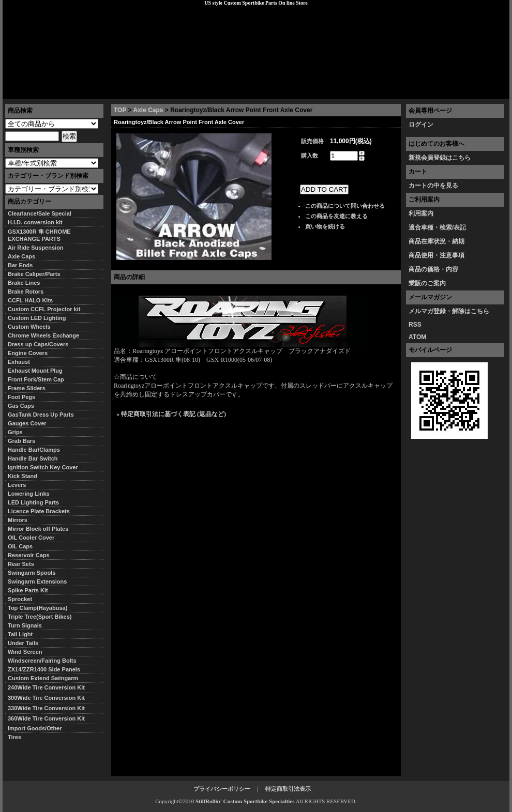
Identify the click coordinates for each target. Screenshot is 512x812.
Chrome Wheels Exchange (43, 335)
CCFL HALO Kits (30, 300)
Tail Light (20, 634)
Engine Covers (28, 353)
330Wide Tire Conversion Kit (49, 708)
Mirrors (18, 520)
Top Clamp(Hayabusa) (37, 608)
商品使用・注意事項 (436, 255)
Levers (17, 485)
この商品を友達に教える (336, 216)
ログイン (421, 125)
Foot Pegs (21, 397)
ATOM (417, 337)
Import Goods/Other (35, 728)
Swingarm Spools (32, 573)
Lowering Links (29, 494)
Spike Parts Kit (28, 590)
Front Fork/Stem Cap (36, 379)
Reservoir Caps (29, 555)
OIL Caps (20, 546)
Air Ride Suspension (36, 248)
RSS (415, 325)
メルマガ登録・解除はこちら (449, 311)
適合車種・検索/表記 (437, 227)
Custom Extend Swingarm (43, 678)
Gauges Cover (27, 423)
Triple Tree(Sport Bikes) (40, 617)
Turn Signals (25, 625)
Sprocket (20, 599)
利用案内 (421, 213)
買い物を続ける (325, 226)
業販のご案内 (427, 283)
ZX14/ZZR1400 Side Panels (44, 669)
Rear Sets (21, 564)
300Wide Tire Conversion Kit (49, 698)
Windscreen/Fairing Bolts (42, 661)
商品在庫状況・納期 (436, 241)
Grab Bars (21, 441)
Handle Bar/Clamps (34, 450)
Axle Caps (148, 110)
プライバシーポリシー (148, 90)
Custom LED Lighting (37, 318)
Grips (15, 432)
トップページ (29, 90)
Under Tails (23, 643)
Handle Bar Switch (33, 458)
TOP (120, 110)
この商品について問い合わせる (345, 206)
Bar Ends (20, 265)
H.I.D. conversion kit (35, 222)
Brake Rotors (26, 292)
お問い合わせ (483, 90)
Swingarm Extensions (37, 581)
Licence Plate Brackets (39, 511)
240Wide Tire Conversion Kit (49, 687)
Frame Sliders (27, 388)
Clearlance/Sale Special (40, 213)
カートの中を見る (433, 186)
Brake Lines (24, 283)
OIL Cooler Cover (31, 538)
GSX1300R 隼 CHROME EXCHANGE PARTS (39, 235)
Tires (14, 737)
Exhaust (19, 362)
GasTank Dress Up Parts (41, 415)
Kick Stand (22, 476)
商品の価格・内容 (433, 269)
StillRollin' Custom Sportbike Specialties (245, 801)
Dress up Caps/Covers (38, 344)
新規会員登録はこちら (440, 158)
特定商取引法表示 (288, 789)
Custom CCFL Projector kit (44, 309)
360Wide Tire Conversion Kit (49, 718)
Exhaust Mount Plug (35, 371)
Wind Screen (25, 652)
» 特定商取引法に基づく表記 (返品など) (171, 414)
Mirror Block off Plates (38, 529)
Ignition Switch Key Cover (43, 467)
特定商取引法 (82, 90)
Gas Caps (21, 406)
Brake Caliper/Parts (34, 274)
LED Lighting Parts (33, 502)
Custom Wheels (29, 327)
